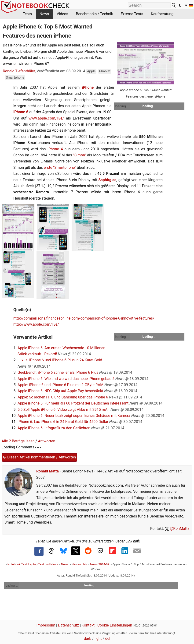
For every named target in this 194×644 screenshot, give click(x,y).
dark (87, 639)
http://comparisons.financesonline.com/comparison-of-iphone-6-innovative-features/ (84, 318)
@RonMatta (177, 529)
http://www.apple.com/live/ (36, 324)
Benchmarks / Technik (94, 14)
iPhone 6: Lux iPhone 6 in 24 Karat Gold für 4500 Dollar (63, 422)
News (44, 14)
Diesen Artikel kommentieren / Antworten (39, 457)
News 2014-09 (100, 564)
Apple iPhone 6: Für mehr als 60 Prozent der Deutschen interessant (73, 403)
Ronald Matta (48, 471)
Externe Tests (132, 14)
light (98, 639)
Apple (91, 71)
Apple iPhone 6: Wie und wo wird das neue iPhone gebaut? (66, 379)
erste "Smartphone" (60, 167)
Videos (62, 14)
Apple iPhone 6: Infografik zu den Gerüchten (54, 428)
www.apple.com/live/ (46, 118)
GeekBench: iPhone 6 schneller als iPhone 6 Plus (58, 372)
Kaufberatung (162, 14)
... (189, 14)
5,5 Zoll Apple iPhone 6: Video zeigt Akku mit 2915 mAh (64, 410)
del (108, 639)
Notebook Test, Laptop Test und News (33, 564)
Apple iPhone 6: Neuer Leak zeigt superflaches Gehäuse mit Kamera (74, 416)
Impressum (46, 625)
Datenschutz (68, 625)
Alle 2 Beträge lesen (18, 441)
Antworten (47, 441)
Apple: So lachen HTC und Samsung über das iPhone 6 (63, 397)
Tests (27, 14)
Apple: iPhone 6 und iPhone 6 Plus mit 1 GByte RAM (60, 385)
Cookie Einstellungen (115, 625)
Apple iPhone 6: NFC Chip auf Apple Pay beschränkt (60, 391)
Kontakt (88, 625)
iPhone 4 (55, 149)
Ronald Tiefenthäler (19, 71)
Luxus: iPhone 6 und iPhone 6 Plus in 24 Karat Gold (60, 360)
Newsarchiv (79, 564)
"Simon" (80, 155)
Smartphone (15, 78)
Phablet (105, 71)
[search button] (174, 5)
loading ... (122, 106)
